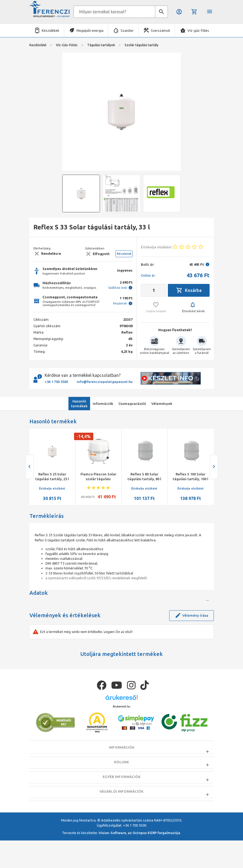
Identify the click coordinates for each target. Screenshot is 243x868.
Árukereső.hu (121, 747)
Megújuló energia (90, 30)
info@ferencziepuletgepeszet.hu (105, 382)
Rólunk (122, 803)
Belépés (179, 12)
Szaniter (127, 30)
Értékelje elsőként (52, 488)
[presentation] (29, 467)
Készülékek (51, 30)
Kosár (194, 12)
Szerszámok (161, 30)
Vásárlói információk (121, 832)
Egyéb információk (122, 818)
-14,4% (84, 436)
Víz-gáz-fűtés (198, 30)
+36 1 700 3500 (56, 382)
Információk (122, 788)
